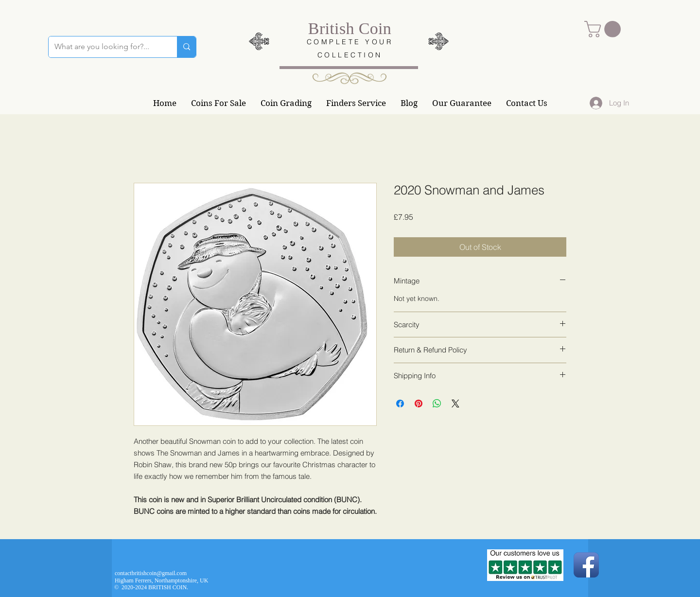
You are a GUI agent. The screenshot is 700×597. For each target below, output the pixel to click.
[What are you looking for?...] (105, 47)
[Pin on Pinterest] (419, 404)
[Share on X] (455, 404)
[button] (604, 29)
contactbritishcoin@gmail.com (151, 573)
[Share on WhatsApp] (437, 404)
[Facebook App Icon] (586, 565)
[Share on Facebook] (400, 404)
